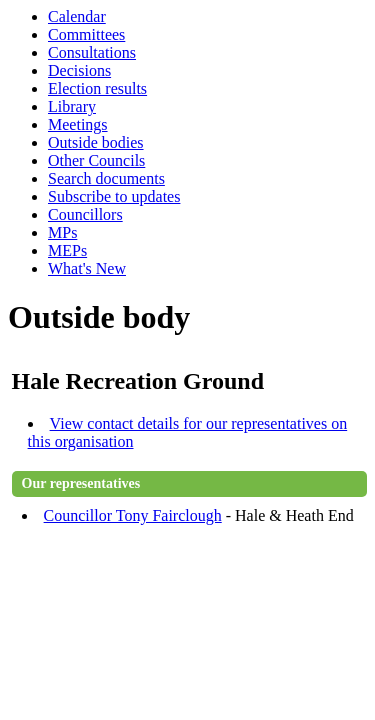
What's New (87, 268)
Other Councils (96, 160)
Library (72, 106)
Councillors (85, 214)
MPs (62, 232)
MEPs (67, 250)
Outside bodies (96, 142)
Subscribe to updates (114, 196)
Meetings (78, 124)
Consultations (92, 52)
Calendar (77, 16)
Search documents (106, 178)
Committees (86, 34)
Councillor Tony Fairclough (133, 515)
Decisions (79, 70)
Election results (97, 88)
